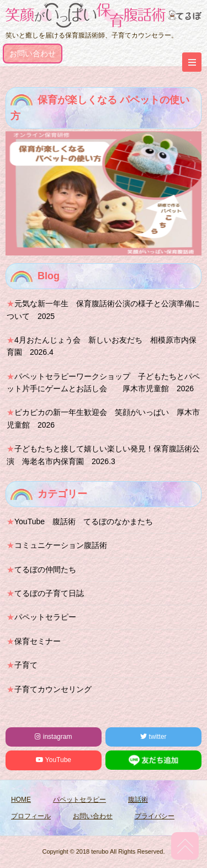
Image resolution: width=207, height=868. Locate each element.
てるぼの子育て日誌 (49, 593)
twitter (153, 737)
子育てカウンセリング (53, 689)
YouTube (54, 760)
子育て (26, 665)
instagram (53, 737)
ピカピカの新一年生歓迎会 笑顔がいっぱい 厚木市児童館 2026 (103, 418)
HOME (21, 800)
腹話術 (138, 800)
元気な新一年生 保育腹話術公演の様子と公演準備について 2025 (103, 310)
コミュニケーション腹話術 (61, 545)
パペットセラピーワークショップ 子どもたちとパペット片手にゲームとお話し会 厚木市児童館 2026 (103, 382)
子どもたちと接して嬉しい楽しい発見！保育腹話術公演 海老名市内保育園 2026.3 (103, 455)
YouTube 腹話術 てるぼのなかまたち (84, 521)
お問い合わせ (33, 54)
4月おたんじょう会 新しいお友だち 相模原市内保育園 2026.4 (102, 346)
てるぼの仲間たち (45, 569)
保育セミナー (38, 641)
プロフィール (31, 816)
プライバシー (155, 816)
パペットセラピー (45, 617)
